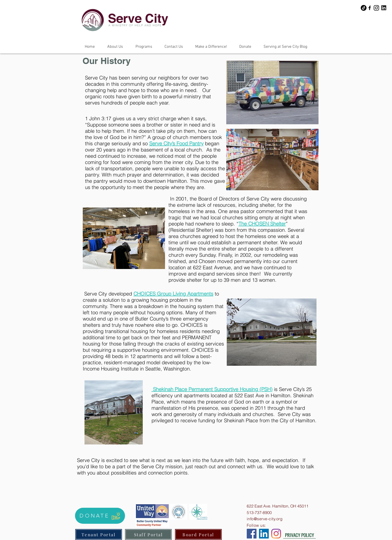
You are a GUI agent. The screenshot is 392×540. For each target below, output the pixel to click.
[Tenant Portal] (99, 534)
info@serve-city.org (265, 519)
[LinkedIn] (264, 534)
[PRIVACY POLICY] (299, 535)
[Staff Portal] (148, 534)
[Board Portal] (198, 534)
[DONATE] (100, 516)
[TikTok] (364, 8)
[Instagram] (376, 8)
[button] (115, 47)
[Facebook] (370, 8)
